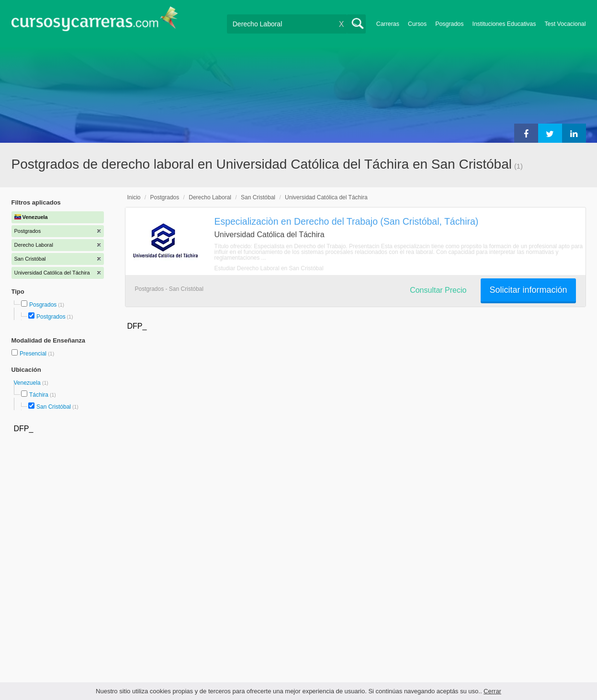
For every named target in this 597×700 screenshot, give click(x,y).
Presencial (34, 354)
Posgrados (449, 24)
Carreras (388, 24)
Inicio (134, 197)
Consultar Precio (438, 290)
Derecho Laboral (210, 197)
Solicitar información (528, 290)
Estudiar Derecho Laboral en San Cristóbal (269, 268)
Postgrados (51, 317)
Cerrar (492, 691)
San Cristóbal (54, 407)
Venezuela (28, 383)
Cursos (417, 24)
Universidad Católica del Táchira (326, 197)
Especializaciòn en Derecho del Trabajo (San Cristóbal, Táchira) (347, 221)
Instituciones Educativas (504, 24)
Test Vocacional (565, 24)
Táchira (39, 395)
